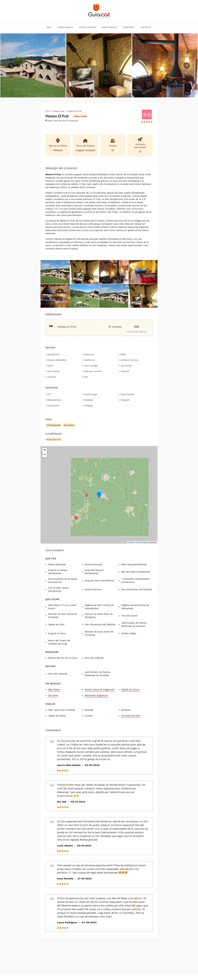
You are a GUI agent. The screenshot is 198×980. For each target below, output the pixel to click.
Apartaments (109, 27)
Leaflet (130, 542)
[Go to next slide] (187, 65)
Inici (49, 27)
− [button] (45, 455)
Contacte (146, 27)
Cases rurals (65, 27)
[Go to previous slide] (11, 65)
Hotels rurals (87, 27)
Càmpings (128, 27)
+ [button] (45, 450)
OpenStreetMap (142, 542)
